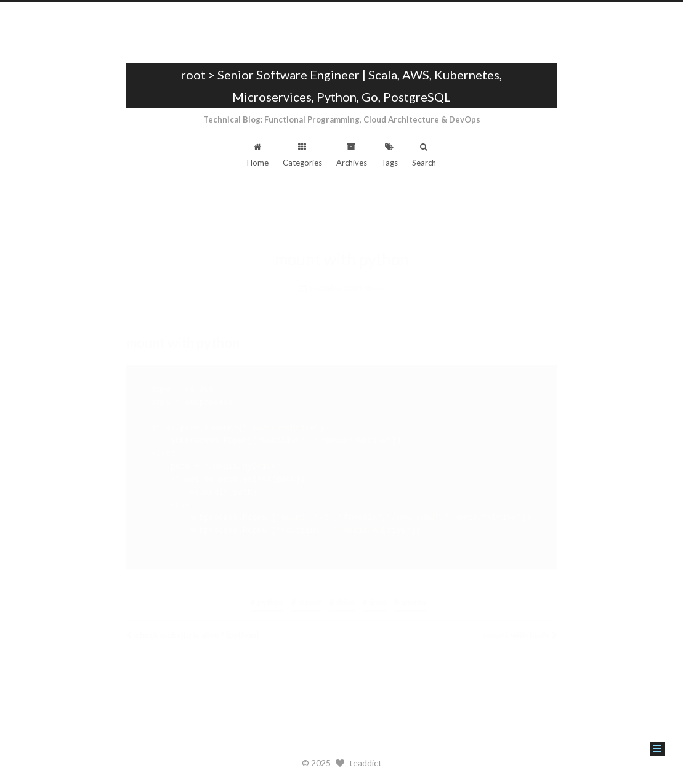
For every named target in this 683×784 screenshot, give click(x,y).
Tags (390, 155)
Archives (352, 155)
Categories (302, 155)
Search (424, 155)
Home (258, 155)
